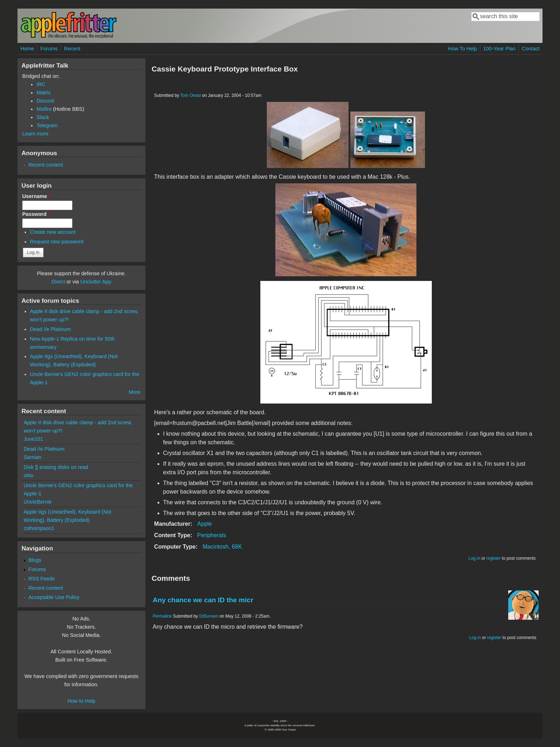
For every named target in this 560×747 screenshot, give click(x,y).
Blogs (35, 560)
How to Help (81, 701)
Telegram (47, 125)
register (494, 558)
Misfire (44, 109)
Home (27, 49)
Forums (49, 49)
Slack (43, 117)
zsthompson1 (39, 528)
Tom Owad (191, 95)
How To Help (462, 49)
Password (36, 214)
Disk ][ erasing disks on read (56, 467)
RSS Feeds (41, 579)
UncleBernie (37, 502)
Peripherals (212, 535)
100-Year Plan (499, 49)
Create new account (53, 232)
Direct (58, 282)
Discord (45, 101)
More (135, 392)
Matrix (43, 93)
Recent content (46, 165)
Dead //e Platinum (50, 329)
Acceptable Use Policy (54, 597)
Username (36, 196)
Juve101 (33, 439)
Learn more (35, 134)
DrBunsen (209, 616)
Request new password (57, 242)
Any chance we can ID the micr (203, 600)
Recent (72, 49)
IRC (41, 84)
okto (28, 475)
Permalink (162, 616)
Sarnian (32, 457)
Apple (204, 524)
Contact (531, 49)
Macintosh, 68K (222, 547)
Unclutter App (96, 282)
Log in (474, 558)
